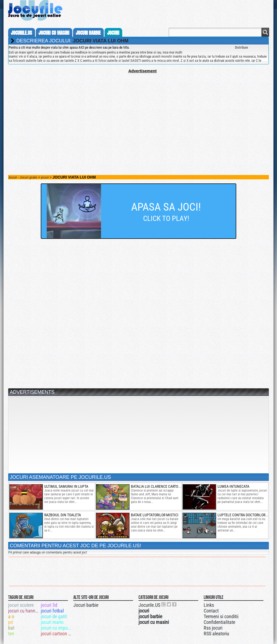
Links (209, 605)
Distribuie (241, 47)
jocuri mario (52, 622)
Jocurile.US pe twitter (169, 604)
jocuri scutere (21, 605)
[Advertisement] (138, 111)
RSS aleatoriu (216, 634)
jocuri (113, 33)
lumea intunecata (233, 486)
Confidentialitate (219, 622)
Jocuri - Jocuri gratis (23, 177)
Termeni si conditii (221, 616)
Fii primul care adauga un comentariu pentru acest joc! (48, 552)
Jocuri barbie (86, 605)
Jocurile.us (21, 33)
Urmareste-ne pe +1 (164, 604)
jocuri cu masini (54, 33)
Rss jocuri (213, 628)
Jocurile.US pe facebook (175, 604)
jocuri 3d (49, 605)
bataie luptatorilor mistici (155, 515)
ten (11, 634)
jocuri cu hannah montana (24, 611)
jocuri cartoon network (57, 634)
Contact (211, 611)
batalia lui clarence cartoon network (165, 486)
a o (11, 616)
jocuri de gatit (54, 616)
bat (11, 628)
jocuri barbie (88, 33)
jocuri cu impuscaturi (57, 628)
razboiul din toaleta (63, 515)
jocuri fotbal (52, 611)
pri (11, 622)
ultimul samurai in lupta (66, 486)
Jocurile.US (149, 605)
